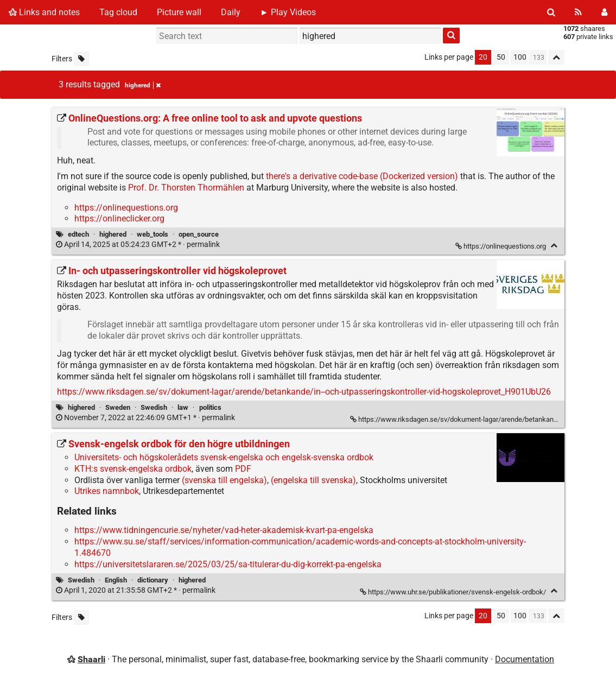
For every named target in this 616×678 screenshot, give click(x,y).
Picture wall (179, 12)
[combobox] (370, 36)
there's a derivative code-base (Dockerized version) (362, 176)
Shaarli (91, 659)
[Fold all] (556, 57)
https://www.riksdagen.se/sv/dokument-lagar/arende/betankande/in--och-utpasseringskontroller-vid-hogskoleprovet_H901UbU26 (304, 392)
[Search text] (227, 36)
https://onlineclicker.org (119, 218)
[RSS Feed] (578, 12)
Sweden (118, 407)
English (116, 580)
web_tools (153, 234)
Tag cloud (118, 12)
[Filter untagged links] (81, 59)
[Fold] (554, 246)
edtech (78, 234)
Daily (231, 12)
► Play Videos (288, 12)
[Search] (551, 12)
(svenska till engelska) (224, 480)
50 (501, 57)
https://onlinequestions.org (126, 208)
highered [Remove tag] (143, 85)
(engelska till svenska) (313, 480)
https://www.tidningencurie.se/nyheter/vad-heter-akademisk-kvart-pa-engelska (224, 530)
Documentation (525, 659)
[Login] (604, 12)
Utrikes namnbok (107, 491)
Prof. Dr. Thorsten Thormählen (186, 188)
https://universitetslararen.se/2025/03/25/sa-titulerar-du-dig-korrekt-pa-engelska (228, 564)
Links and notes (44, 12)
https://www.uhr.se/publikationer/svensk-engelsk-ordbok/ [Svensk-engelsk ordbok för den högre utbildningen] (454, 592)
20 (483, 57)
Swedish (154, 407)
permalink (139, 245)
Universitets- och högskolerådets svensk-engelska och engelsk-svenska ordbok (224, 457)
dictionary (153, 580)
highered (113, 234)
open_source (199, 234)
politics (210, 407)
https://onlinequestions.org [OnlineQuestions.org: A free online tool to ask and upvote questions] (501, 246)
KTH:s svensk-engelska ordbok (133, 469)
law (183, 407)
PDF (243, 469)
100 (520, 57)
